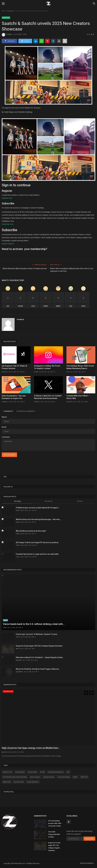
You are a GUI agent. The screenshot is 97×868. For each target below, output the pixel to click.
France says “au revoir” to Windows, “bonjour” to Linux (36, 634)
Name (4, 417)
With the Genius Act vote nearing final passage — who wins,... (39, 519)
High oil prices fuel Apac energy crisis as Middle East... (31, 748)
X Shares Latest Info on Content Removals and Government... (48, 397)
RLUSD (42, 772)
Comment (6, 437)
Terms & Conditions (87, 863)
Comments (8, 411)
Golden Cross (8, 772)
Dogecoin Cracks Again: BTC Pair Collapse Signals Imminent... (40, 646)
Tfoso (18, 637)
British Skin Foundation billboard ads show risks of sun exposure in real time (72, 270)
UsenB (36, 372)
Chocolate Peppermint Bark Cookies (54, 834)
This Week (17, 501)
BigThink (5, 752)
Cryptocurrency (49, 777)
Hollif (17, 510)
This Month (48, 501)
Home (4, 11)
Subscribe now (7, 224)
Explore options (8, 244)
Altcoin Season (35, 777)
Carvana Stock (19, 782)
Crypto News (32, 772)
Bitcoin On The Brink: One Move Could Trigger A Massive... (38, 669)
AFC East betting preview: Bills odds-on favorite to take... (55, 823)
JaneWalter (19, 672)
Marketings (10, 11)
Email (4, 427)
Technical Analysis (64, 777)
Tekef (18, 545)
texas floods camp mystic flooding (15, 777)
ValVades (5, 402)
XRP (68, 772)
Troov (18, 557)
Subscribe (89, 839)
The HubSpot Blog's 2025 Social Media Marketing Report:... (80, 367)
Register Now (7, 198)
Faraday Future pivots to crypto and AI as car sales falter (37, 554)
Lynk (68, 372)
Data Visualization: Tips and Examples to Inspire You (14, 397)
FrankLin (7, 35)
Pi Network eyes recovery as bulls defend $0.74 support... (38, 508)
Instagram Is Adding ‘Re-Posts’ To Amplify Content (47, 367)
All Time (80, 501)
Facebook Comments (26, 411)
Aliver (18, 648)
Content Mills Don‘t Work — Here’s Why (78, 397)
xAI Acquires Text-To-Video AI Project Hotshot (14, 367)
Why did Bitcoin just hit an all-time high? (31, 531)
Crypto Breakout (33, 782)
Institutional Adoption (56, 772)
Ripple (75, 777)
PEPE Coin (84, 777)
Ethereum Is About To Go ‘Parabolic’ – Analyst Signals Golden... (40, 657)
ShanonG (5, 372)
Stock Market (20, 772)
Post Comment (9, 455)
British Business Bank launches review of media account (25, 269)
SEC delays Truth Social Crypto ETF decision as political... (38, 542)
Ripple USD (7, 782)
